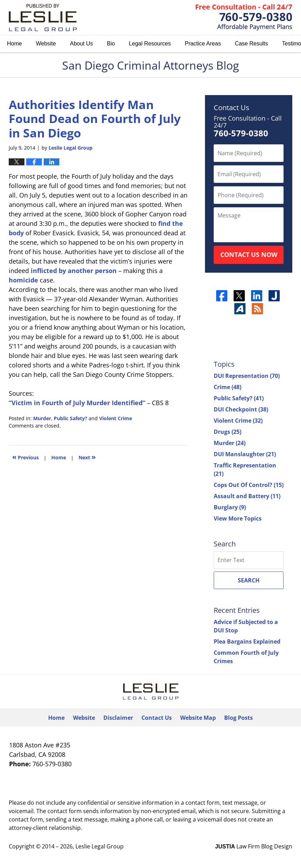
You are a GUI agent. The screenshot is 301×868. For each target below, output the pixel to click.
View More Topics (238, 518)
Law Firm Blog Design (254, 846)
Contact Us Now (249, 254)
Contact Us (157, 718)
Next (87, 457)
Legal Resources (150, 44)
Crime (227, 387)
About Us (81, 44)
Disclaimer (118, 718)
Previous (25, 457)
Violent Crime (116, 418)
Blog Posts (238, 718)
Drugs (227, 432)
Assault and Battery (247, 496)
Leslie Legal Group (100, 846)
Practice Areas (203, 44)
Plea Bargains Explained (247, 641)
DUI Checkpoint (241, 409)
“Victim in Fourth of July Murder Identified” (77, 403)
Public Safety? (71, 418)
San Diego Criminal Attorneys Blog (43, 17)
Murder (42, 418)
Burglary (230, 507)
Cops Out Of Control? (249, 485)
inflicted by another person (74, 271)
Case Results (251, 44)
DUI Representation (247, 376)
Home (14, 44)
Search (249, 580)
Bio (111, 44)
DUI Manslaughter (245, 454)
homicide (23, 280)
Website (46, 44)
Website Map (198, 718)
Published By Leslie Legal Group (244, 17)
